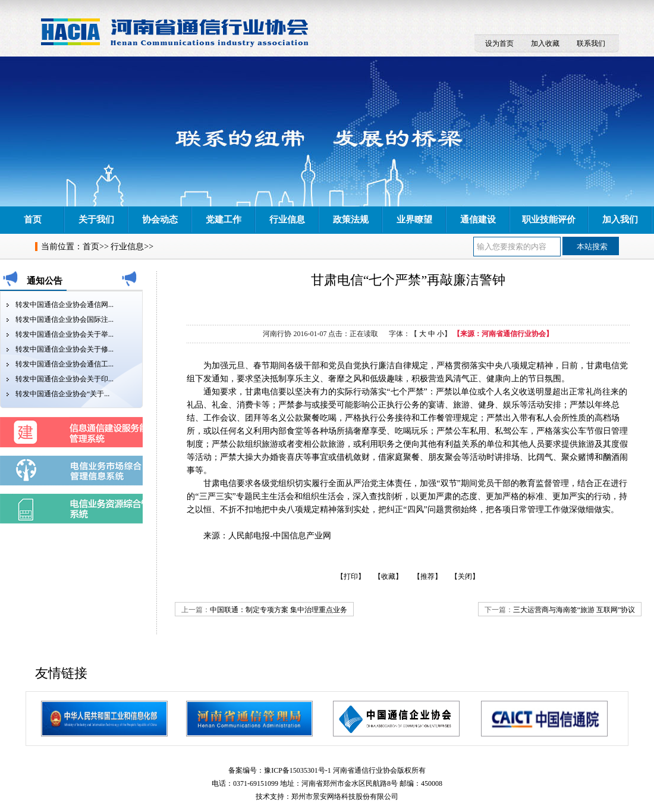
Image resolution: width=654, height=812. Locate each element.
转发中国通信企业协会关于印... (65, 379)
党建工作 (224, 220)
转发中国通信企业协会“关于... (62, 394)
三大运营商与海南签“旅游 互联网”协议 (574, 610)
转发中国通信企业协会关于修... (65, 349)
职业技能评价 (549, 220)
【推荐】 (427, 576)
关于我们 (96, 220)
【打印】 (351, 576)
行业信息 (287, 220)
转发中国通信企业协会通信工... (65, 364)
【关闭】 (465, 576)
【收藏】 (388, 576)
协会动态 (160, 220)
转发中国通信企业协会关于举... (65, 334)
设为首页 (499, 43)
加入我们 (620, 220)
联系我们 (591, 43)
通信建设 (478, 220)
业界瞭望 (414, 220)
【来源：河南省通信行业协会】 (503, 334)
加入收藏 (545, 43)
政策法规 (351, 220)
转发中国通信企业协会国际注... (65, 319)
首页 (33, 220)
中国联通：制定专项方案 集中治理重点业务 (279, 610)
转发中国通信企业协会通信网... (65, 305)
